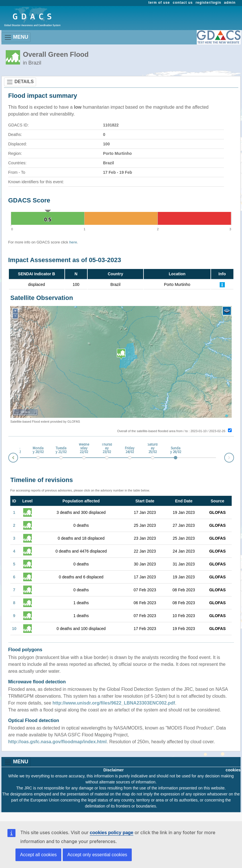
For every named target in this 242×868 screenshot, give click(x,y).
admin (230, 3)
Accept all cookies (38, 855)
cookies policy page (111, 833)
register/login (208, 3)
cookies (233, 770)
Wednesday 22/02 (84, 448)
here (73, 242)
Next (234, 457)
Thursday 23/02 (107, 448)
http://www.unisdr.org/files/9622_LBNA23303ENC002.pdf (114, 703)
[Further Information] (222, 284)
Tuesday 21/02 (61, 450)
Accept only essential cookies (97, 855)
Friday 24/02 (130, 450)
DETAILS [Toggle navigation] (20, 82)
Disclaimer (114, 770)
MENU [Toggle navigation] (16, 37)
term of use (159, 3)
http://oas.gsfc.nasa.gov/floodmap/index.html (58, 742)
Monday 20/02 (38, 450)
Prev (9, 459)
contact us (183, 3)
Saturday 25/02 (153, 448)
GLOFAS (217, 512)
